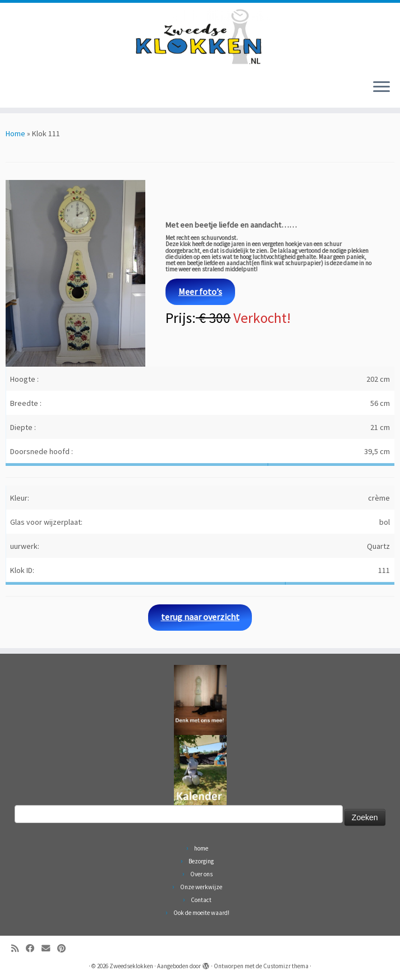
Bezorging (201, 861)
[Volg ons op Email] (49, 948)
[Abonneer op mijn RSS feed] (19, 948)
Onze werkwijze (201, 887)
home (201, 848)
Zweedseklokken (131, 966)
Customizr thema (286, 966)
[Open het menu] (381, 87)
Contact (201, 900)
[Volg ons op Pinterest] (65, 948)
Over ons (201, 874)
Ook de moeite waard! (201, 913)
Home (15, 133)
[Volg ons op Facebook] (34, 948)
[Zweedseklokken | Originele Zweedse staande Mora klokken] (200, 36)
